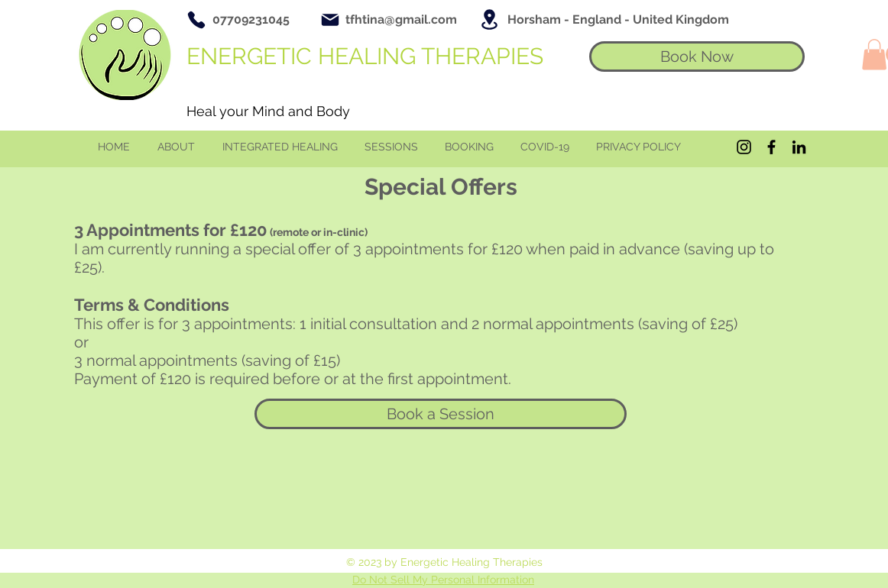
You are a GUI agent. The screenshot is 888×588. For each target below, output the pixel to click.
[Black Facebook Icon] (771, 147)
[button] (874, 55)
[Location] (489, 19)
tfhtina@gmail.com (401, 19)
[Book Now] (697, 57)
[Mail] (330, 20)
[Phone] (196, 20)
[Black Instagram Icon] (744, 147)
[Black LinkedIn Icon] (799, 147)
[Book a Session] (441, 414)
